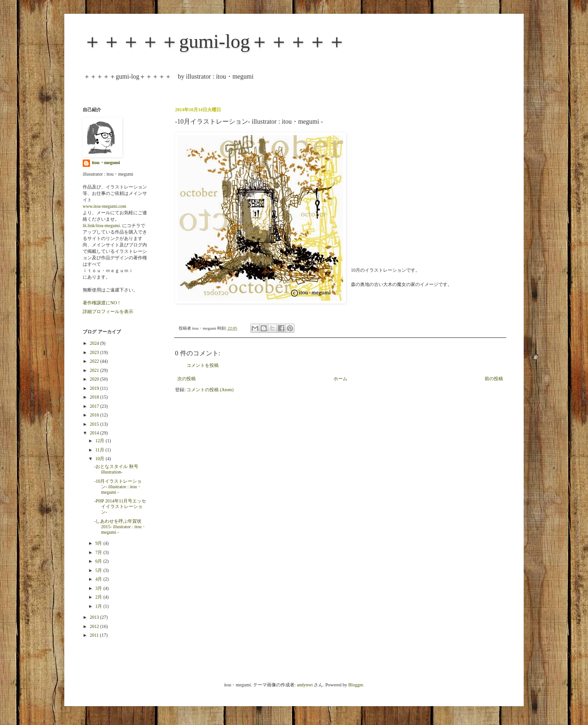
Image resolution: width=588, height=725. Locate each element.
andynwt (305, 685)
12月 (100, 441)
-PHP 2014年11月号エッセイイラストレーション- (120, 506)
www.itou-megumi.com (105, 206)
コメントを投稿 (203, 365)
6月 (99, 561)
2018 (95, 397)
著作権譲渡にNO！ (102, 303)
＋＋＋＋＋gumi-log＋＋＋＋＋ (215, 41)
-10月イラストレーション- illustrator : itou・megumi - (118, 487)
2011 (95, 635)
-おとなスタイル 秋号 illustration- (119, 469)
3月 (99, 588)
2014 (95, 433)
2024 (95, 343)
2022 (95, 361)
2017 (95, 406)
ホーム (340, 379)
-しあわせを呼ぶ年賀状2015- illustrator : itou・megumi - (120, 527)
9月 (99, 543)
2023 (95, 352)
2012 (95, 626)
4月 (99, 579)
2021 (95, 370)
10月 (100, 459)
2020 (95, 379)
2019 (95, 388)
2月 (99, 597)
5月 (99, 570)
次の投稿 (187, 379)
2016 (95, 415)
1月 (99, 606)
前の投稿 (494, 379)
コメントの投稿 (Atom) (210, 390)
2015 (95, 424)
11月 (100, 450)
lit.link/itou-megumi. (102, 225)
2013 (95, 617)
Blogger (356, 685)
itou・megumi (106, 163)
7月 (99, 552)
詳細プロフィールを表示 (108, 311)
